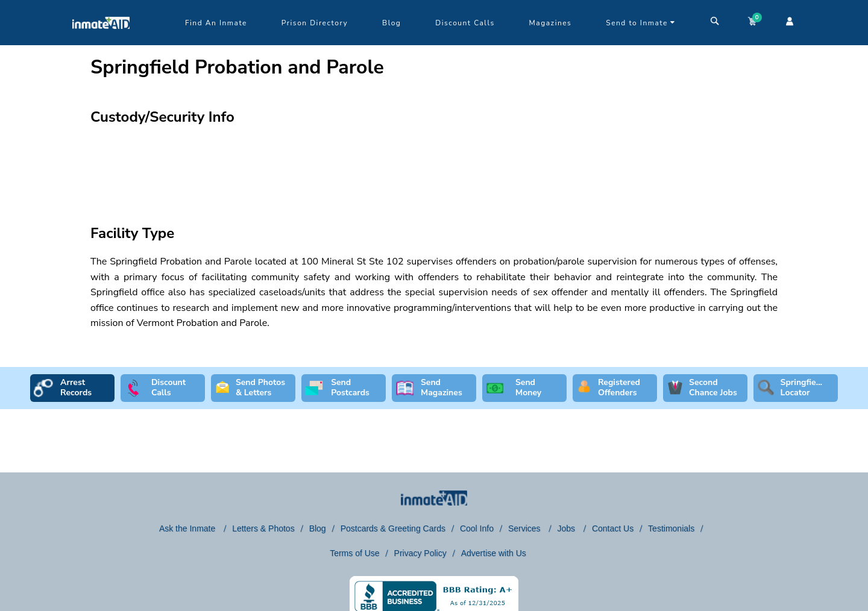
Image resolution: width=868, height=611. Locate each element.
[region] (434, 166)
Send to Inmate (641, 23)
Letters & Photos (263, 528)
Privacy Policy (420, 553)
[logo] (101, 42)
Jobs (567, 528)
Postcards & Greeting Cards (393, 528)
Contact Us (613, 528)
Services (526, 528)
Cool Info (477, 528)
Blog (392, 23)
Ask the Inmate (188, 528)
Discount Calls (465, 23)
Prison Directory (315, 23)
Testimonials (671, 528)
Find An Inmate (216, 23)
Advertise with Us (494, 553)
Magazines (551, 23)
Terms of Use (354, 553)
